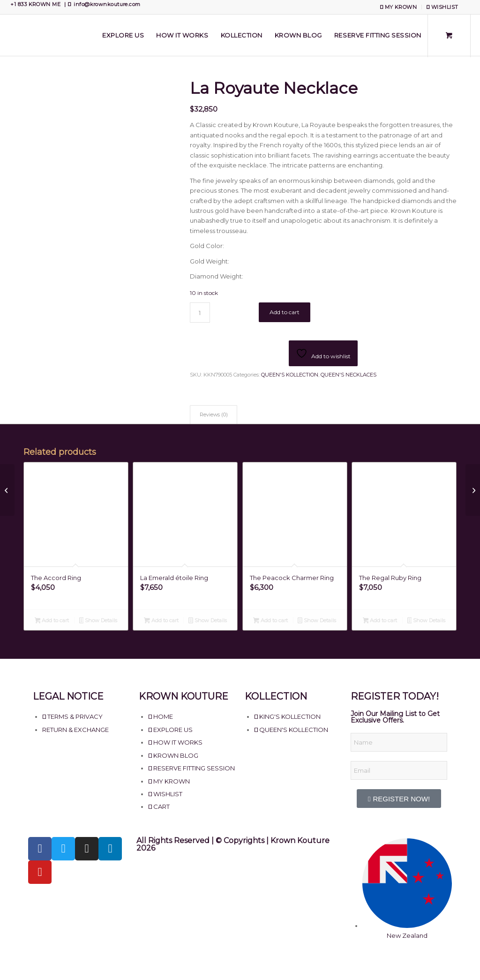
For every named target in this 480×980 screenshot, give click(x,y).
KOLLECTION (276, 696)
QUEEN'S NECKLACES (349, 375)
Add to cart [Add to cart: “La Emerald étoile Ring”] (161, 621)
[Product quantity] (200, 313)
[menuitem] (399, 7)
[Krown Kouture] (10, 35)
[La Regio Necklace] (7, 490)
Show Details (98, 621)
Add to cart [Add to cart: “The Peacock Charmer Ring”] (270, 621)
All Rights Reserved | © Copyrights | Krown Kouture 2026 (233, 844)
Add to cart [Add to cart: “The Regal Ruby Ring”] (380, 621)
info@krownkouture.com (107, 4)
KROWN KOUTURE (184, 696)
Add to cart (285, 312)
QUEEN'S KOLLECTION (290, 375)
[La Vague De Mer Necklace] (473, 490)
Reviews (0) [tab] (214, 415)
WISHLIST (442, 7)
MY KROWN (398, 7)
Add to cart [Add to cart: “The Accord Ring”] (52, 621)
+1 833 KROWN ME (35, 4)
